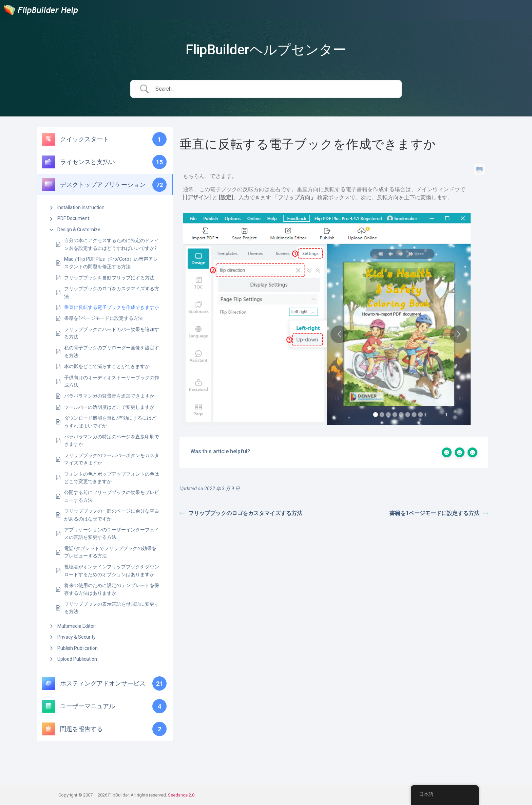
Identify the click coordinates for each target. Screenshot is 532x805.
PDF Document (73, 218)
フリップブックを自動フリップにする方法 (109, 278)
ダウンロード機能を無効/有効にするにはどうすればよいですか (110, 422)
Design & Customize (79, 230)
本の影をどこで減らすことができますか (107, 366)
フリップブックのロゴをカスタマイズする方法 (112, 292)
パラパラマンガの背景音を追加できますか (109, 396)
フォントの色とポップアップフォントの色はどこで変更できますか (112, 478)
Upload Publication (77, 659)
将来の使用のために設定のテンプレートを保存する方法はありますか (112, 589)
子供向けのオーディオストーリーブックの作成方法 (112, 381)
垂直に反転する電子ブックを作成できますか (112, 307)
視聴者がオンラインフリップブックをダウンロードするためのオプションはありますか (112, 570)
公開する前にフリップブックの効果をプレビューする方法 (112, 496)
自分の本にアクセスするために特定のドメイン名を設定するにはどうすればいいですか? (112, 244)
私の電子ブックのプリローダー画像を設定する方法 (112, 351)
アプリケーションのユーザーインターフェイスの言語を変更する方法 (112, 533)
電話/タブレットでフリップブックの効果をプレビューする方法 (110, 552)
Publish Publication (78, 648)
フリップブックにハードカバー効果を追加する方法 (112, 333)
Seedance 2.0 (181, 795)
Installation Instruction (81, 207)
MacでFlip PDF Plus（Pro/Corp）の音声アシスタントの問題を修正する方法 (111, 263)
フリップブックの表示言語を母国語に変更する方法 (112, 608)
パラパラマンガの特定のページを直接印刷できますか (112, 440)
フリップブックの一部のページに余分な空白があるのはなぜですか (112, 515)
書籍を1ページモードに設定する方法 (103, 318)
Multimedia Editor (76, 626)
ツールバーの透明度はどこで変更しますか (109, 407)
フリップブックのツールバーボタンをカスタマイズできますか (112, 459)
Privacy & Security (77, 637)
